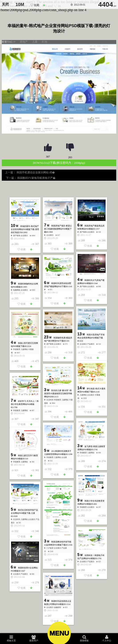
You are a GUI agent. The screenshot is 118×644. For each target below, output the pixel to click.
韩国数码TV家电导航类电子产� (36, 178)
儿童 (35, 42)
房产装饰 (17, 236)
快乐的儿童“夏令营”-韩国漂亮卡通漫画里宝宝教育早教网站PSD (58, 394)
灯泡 (45, 42)
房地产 (24, 42)
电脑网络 (17, 290)
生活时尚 (50, 400)
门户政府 (50, 548)
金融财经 (58, 607)
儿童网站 (24, 349)
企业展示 (24, 236)
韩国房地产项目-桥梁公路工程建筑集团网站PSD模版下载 (58, 229)
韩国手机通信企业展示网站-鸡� (36, 172)
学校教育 (17, 349)
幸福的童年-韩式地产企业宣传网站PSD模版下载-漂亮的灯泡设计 (25, 229)
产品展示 (91, 344)
